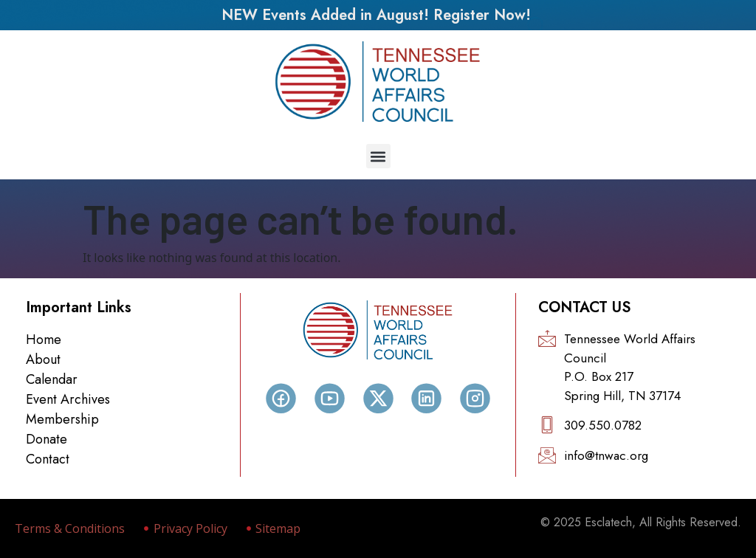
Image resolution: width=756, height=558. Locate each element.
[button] (378, 156)
